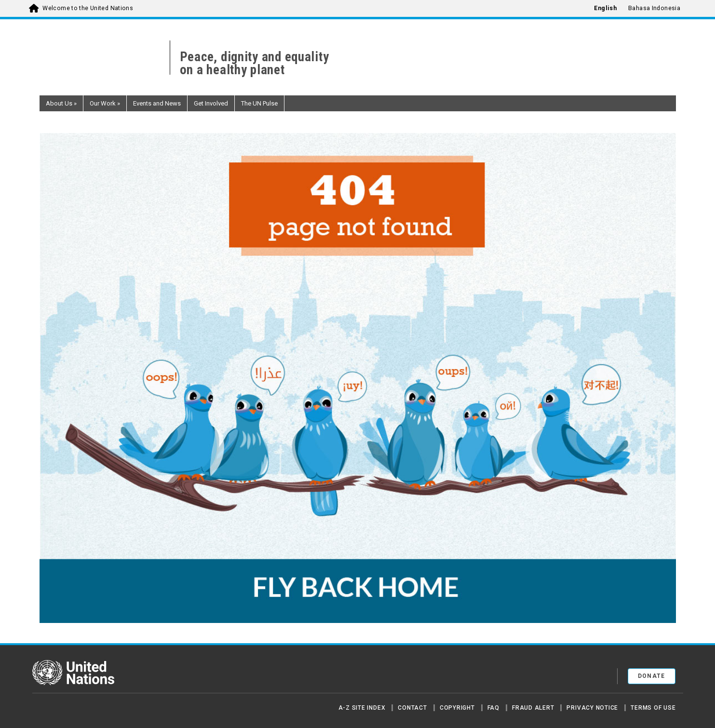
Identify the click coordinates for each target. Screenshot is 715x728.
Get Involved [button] (211, 103)
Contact (412, 708)
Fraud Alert (533, 708)
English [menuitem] (605, 8)
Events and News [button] (157, 103)
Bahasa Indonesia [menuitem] (654, 8)
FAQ (493, 708)
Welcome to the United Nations (88, 8)
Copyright (457, 708)
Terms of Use (653, 708)
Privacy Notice (592, 708)
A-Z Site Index (362, 708)
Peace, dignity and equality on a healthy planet (255, 64)
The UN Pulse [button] (259, 103)
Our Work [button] (105, 103)
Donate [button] (652, 676)
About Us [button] (61, 103)
